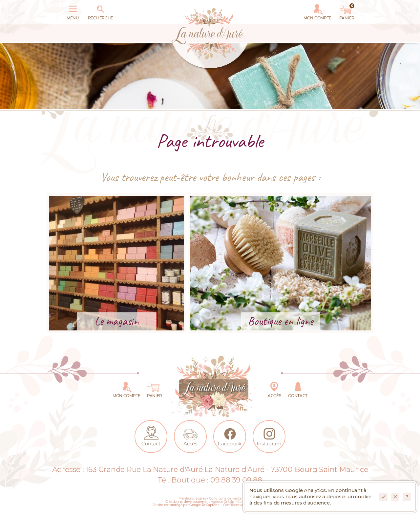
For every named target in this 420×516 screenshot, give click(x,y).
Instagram (269, 435)
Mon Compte (317, 11)
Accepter (383, 497)
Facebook (230, 435)
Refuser (395, 497)
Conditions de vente (225, 499)
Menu (73, 11)
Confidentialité (235, 505)
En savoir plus (407, 497)
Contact (298, 389)
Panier (347, 11)
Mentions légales (192, 499)
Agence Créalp (222, 502)
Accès (274, 389)
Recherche (101, 11)
